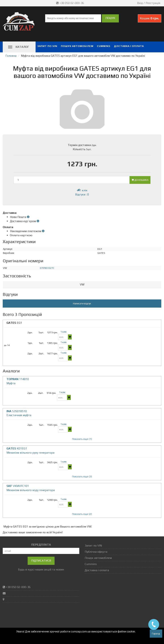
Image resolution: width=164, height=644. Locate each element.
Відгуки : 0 (82, 194)
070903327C (47, 268)
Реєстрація (153, 3)
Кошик (150, 18)
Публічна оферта (96, 552)
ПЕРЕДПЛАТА (41, 545)
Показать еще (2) (82, 514)
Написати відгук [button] (82, 303)
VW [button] (82, 285)
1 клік (82, 190)
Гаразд (156, 633)
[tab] (82, 285)
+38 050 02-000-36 (70, 3)
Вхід (140, 3)
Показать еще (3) (82, 476)
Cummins (104, 46)
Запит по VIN (47, 46)
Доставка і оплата (129, 46)
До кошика (140, 180)
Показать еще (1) (82, 439)
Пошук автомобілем (77, 46)
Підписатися (41, 561)
